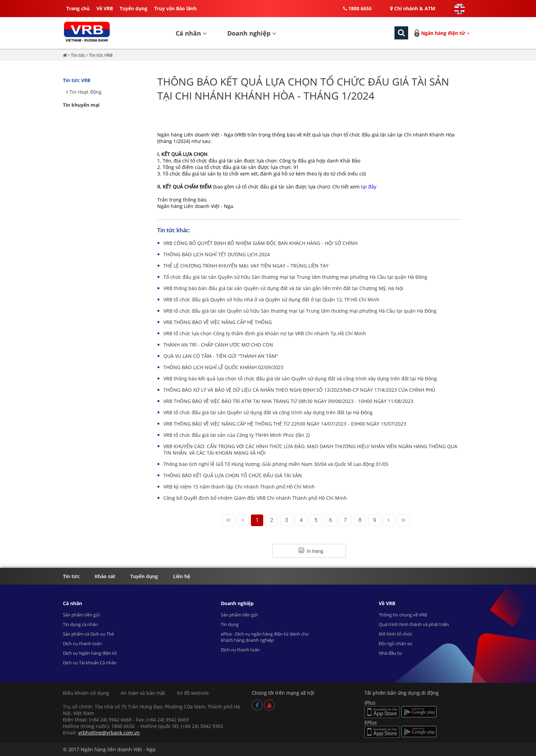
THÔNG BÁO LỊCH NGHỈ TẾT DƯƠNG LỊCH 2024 (217, 254)
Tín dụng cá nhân (80, 624)
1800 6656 (357, 8)
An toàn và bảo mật (143, 693)
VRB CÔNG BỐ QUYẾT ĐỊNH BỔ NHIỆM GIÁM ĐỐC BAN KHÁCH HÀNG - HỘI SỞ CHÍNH (260, 243)
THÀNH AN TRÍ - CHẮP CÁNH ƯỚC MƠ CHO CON (218, 345)
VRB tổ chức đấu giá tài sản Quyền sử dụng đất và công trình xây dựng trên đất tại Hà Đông (268, 412)
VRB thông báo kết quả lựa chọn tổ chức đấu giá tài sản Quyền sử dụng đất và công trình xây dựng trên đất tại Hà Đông (300, 379)
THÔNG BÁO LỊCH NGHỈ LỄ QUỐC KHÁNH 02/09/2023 (223, 367)
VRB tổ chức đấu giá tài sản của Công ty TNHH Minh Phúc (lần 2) (237, 435)
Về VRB (105, 8)
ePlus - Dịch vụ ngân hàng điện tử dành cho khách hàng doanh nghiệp (265, 637)
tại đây (369, 187)
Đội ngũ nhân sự (396, 643)
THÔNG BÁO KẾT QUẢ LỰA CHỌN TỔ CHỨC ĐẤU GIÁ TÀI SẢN (233, 475)
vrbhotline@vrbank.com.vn (109, 733)
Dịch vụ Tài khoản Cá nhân (90, 663)
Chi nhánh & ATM (413, 8)
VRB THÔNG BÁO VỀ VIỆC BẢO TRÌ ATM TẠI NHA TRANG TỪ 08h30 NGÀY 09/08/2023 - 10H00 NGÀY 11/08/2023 (288, 401)
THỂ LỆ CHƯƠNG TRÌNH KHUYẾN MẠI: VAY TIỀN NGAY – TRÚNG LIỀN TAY (246, 266)
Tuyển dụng (133, 8)
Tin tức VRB (101, 55)
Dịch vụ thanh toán (82, 643)
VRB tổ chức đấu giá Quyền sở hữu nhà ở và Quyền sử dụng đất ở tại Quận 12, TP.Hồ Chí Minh (271, 299)
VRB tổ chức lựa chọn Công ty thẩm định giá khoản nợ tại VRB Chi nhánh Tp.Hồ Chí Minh (265, 333)
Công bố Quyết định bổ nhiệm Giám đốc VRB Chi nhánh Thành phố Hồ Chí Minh (255, 498)
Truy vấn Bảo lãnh (175, 8)
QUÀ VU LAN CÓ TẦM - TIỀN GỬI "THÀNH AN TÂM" (221, 356)
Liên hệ (182, 576)
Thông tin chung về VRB (403, 615)
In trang (315, 551)
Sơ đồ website (193, 693)
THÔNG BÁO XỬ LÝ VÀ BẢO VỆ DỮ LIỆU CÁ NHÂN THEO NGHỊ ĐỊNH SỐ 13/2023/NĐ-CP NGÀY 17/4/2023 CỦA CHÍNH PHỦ (299, 390)
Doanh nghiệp (252, 33)
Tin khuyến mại (81, 105)
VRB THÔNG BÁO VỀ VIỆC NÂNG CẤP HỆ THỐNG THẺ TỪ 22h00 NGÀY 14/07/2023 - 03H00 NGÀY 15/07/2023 (285, 424)
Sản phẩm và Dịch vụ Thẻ (88, 634)
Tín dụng (230, 624)
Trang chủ (78, 8)
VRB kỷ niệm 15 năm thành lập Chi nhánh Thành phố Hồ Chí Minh (239, 487)
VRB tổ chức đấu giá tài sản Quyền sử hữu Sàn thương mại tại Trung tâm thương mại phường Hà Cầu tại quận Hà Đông (300, 311)
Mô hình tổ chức (396, 634)
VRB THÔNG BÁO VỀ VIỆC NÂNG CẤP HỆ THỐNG (218, 322)
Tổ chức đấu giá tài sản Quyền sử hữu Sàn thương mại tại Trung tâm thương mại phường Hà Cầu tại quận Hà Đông (295, 277)
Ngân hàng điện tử (445, 33)
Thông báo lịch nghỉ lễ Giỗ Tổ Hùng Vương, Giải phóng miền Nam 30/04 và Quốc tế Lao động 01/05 (276, 464)
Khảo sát (105, 576)
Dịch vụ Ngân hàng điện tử (90, 653)
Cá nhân (191, 33)
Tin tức (78, 55)
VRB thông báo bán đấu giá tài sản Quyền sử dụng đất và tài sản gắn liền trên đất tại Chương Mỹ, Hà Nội (283, 288)
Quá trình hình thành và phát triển (414, 624)
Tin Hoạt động (85, 92)
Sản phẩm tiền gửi (81, 615)
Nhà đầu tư (390, 653)
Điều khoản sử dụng (86, 693)
